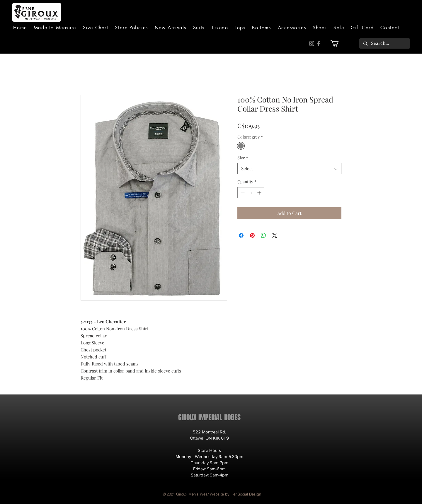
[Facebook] (319, 43)
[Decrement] (242, 193)
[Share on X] (275, 235)
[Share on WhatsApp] (263, 235)
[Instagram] (312, 43)
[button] (199, 28)
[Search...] (384, 44)
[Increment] (260, 193)
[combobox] (289, 169)
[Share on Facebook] (241, 235)
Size (243, 158)
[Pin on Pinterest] (252, 235)
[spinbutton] (251, 193)
